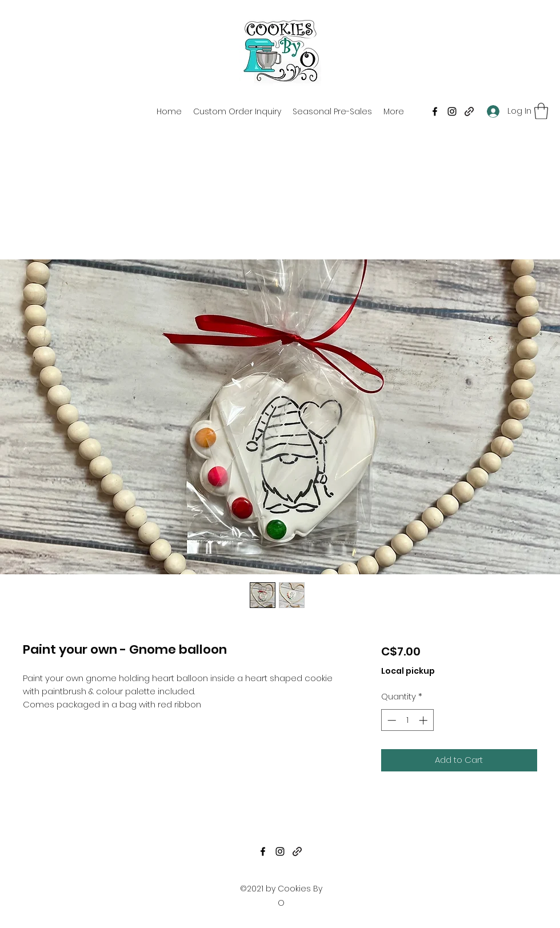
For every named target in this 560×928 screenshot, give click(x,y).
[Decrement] (391, 720)
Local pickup (408, 671)
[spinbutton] (407, 720)
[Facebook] (435, 111)
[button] (541, 111)
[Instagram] (452, 111)
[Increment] (424, 720)
